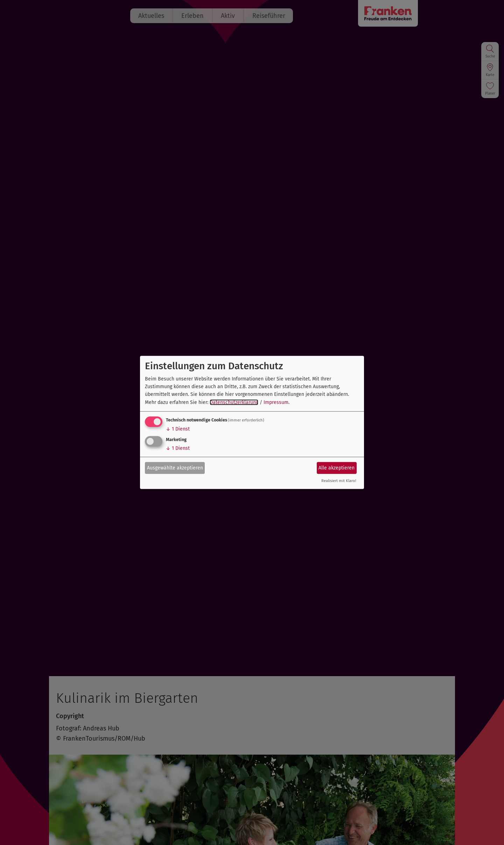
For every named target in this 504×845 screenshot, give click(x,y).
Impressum (276, 402)
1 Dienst (178, 429)
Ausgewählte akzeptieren (175, 468)
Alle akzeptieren (337, 468)
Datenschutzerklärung (234, 402)
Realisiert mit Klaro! (339, 481)
